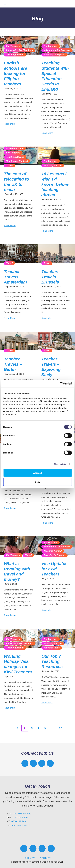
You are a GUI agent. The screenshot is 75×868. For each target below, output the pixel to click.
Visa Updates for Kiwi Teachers (54, 569)
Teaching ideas (52, 648)
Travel (9, 165)
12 (60, 728)
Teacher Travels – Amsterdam (15, 277)
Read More (10, 124)
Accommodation (15, 148)
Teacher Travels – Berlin (13, 364)
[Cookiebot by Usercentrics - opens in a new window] (60, 384)
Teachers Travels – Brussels (51, 277)
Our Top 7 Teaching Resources (52, 661)
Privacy (30, 858)
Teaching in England (54, 55)
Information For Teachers (19, 50)
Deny (37, 482)
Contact (45, 858)
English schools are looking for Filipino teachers (15, 73)
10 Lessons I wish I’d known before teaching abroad (55, 184)
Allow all (37, 473)
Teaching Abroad (15, 55)
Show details (60, 464)
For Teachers (13, 46)
